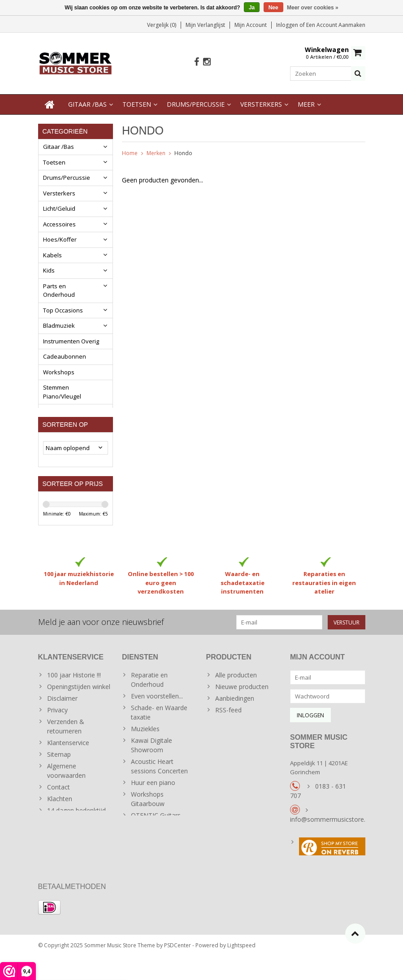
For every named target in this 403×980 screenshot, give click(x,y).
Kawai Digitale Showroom (152, 762)
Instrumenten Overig (71, 342)
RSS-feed (228, 726)
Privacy (57, 726)
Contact (58, 804)
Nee (273, 8)
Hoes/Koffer (60, 240)
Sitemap (59, 771)
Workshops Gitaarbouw (148, 815)
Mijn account (251, 25)
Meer (306, 105)
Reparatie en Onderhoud (149, 696)
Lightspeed (241, 969)
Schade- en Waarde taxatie (159, 729)
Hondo (183, 154)
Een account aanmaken (336, 25)
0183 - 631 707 (318, 811)
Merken (156, 154)
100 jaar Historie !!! (74, 692)
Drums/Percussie (196, 105)
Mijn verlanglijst (205, 25)
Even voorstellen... (157, 713)
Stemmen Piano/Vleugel (62, 393)
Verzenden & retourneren (66, 743)
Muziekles (145, 745)
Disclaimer (62, 715)
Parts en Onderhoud (59, 291)
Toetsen (137, 105)
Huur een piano (153, 799)
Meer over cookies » (313, 8)
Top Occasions (63, 311)
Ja (252, 8)
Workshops (59, 373)
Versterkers (261, 105)
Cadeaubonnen (65, 357)
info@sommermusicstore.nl (330, 839)
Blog (49, 412)
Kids (49, 271)
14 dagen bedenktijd (76, 827)
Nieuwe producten (242, 703)
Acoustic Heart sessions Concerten (159, 783)
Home (130, 154)
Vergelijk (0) (162, 25)
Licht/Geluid (59, 209)
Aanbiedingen (235, 715)
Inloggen (288, 25)
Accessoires (59, 225)
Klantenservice (68, 759)
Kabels (52, 256)
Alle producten (236, 692)
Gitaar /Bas (87, 105)
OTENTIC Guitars (156, 832)
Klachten (60, 815)
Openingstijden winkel (79, 703)
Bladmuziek (59, 326)
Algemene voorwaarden (66, 787)
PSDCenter (178, 969)
